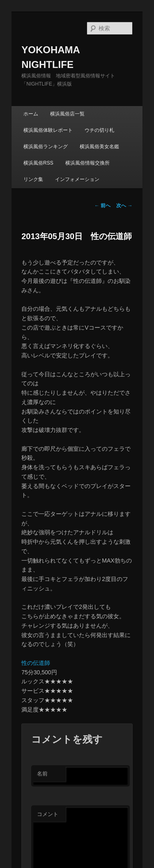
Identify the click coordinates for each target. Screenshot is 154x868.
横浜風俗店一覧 (67, 114)
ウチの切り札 (99, 130)
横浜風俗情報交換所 (87, 163)
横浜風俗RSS (38, 163)
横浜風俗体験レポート (48, 130)
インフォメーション (77, 179)
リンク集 (33, 179)
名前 (42, 774)
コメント (48, 814)
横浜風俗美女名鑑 (99, 147)
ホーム (31, 114)
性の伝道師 (36, 663)
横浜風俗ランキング (46, 147)
